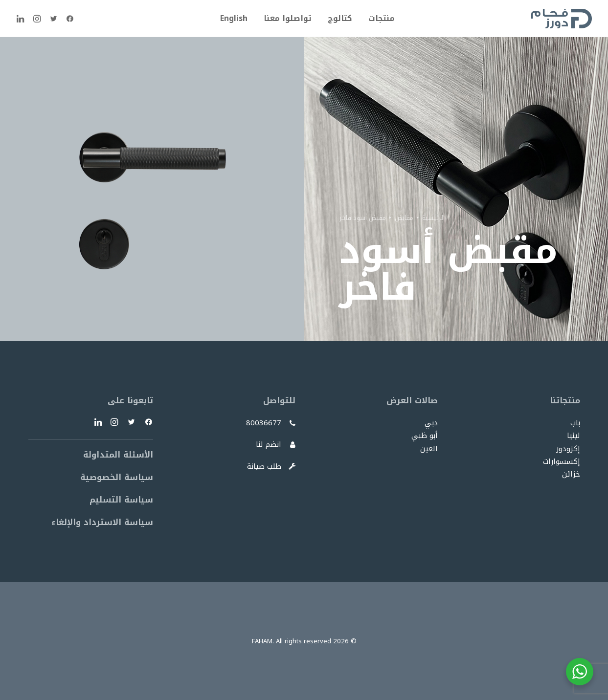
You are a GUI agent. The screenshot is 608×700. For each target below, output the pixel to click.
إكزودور (568, 449)
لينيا (574, 436)
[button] (68, 19)
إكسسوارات (562, 461)
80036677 (264, 423)
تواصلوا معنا (288, 18)
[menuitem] (378, 19)
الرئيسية (433, 218)
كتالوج (340, 18)
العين (429, 449)
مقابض (404, 218)
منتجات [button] (382, 18)
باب (575, 423)
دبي (431, 423)
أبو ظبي (425, 436)
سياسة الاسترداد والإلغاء (102, 522)
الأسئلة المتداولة (118, 455)
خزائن (571, 474)
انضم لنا (269, 444)
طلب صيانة (264, 466)
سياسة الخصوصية (117, 477)
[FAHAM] (561, 19)
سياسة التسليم (121, 500)
